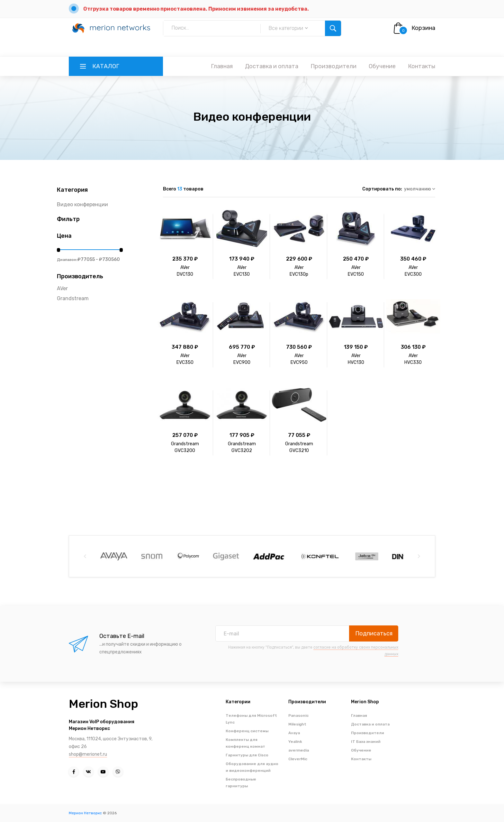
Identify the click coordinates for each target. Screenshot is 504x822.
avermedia (299, 750)
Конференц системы (247, 731)
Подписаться (374, 633)
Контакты (422, 66)
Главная (222, 66)
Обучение (382, 66)
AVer (62, 288)
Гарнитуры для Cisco (247, 755)
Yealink (295, 742)
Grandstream (73, 298)
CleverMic (298, 759)
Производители (333, 66)
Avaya (294, 733)
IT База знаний (366, 742)
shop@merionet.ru (88, 754)
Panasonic (298, 716)
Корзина (423, 28)
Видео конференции (82, 204)
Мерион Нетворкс (85, 813)
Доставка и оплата (272, 66)
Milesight (297, 724)
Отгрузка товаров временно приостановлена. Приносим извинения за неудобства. (196, 9)
